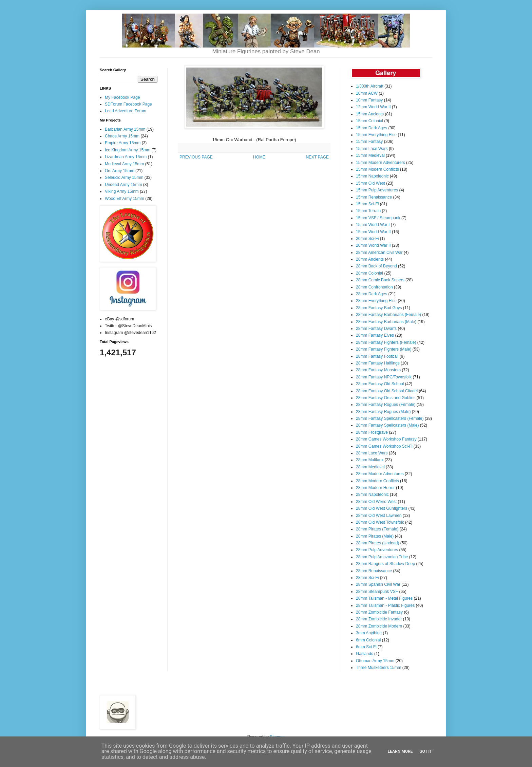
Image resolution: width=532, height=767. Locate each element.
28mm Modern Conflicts (377, 481)
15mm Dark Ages (372, 128)
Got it (426, 751)
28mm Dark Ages (372, 294)
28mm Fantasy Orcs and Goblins (386, 398)
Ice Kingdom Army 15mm (128, 150)
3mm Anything (369, 633)
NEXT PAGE (317, 157)
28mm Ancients (370, 259)
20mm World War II (373, 245)
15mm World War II (373, 232)
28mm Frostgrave (372, 432)
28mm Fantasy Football (377, 356)
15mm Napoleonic (372, 176)
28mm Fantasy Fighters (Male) (384, 349)
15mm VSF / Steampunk (378, 218)
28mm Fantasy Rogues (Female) (386, 405)
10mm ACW (367, 93)
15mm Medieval (370, 155)
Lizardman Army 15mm (126, 157)
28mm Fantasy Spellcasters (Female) (390, 418)
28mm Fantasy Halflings (378, 363)
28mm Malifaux (370, 460)
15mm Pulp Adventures (377, 190)
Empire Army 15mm (123, 143)
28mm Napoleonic (372, 494)
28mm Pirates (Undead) (377, 543)
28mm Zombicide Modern (379, 626)
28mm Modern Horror (375, 488)
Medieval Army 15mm (124, 164)
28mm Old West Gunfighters (382, 508)
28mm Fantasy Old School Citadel (387, 391)
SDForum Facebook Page (128, 104)
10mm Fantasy (369, 100)
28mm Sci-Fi (367, 578)
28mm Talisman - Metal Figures (384, 598)
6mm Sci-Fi (366, 647)
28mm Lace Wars (372, 453)
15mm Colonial (369, 121)
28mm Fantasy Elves (375, 335)
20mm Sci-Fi (367, 239)
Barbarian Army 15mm (125, 129)
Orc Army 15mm (120, 171)
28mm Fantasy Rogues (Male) (383, 412)
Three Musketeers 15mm (378, 668)
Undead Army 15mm (123, 185)
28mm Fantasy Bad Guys (379, 308)
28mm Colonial (369, 273)
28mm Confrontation (374, 287)
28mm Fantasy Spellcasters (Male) (387, 425)
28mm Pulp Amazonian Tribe (382, 557)
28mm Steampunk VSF (377, 592)
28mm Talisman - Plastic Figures (385, 605)
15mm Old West (370, 183)
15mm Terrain (368, 211)
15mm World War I (373, 225)
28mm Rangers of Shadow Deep (385, 564)
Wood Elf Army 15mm (125, 199)
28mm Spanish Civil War (378, 584)
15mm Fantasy (369, 142)
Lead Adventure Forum (126, 111)
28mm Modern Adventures (380, 474)
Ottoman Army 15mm (375, 661)
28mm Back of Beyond (376, 266)
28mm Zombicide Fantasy (379, 612)
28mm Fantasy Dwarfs (376, 329)
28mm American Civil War (379, 252)
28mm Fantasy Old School (380, 384)
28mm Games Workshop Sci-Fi (384, 446)
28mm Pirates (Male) (375, 536)
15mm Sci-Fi (367, 204)
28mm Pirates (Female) (377, 529)
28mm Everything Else (376, 301)
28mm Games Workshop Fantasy (386, 439)
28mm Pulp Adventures (377, 550)
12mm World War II (373, 107)
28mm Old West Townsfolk (380, 522)
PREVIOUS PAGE (196, 157)
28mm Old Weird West (376, 502)
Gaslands (365, 654)
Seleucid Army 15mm (124, 177)
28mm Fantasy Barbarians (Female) (388, 315)
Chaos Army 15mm (122, 136)
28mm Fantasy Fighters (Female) (386, 342)
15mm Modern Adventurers (381, 163)
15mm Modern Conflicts (377, 169)
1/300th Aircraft (370, 86)
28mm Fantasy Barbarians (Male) (386, 322)
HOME (259, 157)
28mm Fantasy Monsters (378, 370)
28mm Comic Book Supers (380, 280)
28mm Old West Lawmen (379, 516)
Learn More (400, 751)
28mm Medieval (370, 467)
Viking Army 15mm (122, 191)
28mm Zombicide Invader (379, 619)
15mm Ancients (370, 114)
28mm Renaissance (374, 571)
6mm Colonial (368, 640)
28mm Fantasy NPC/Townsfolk (384, 377)
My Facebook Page (122, 97)
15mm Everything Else (376, 135)
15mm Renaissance (374, 197)
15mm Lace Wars (372, 149)
